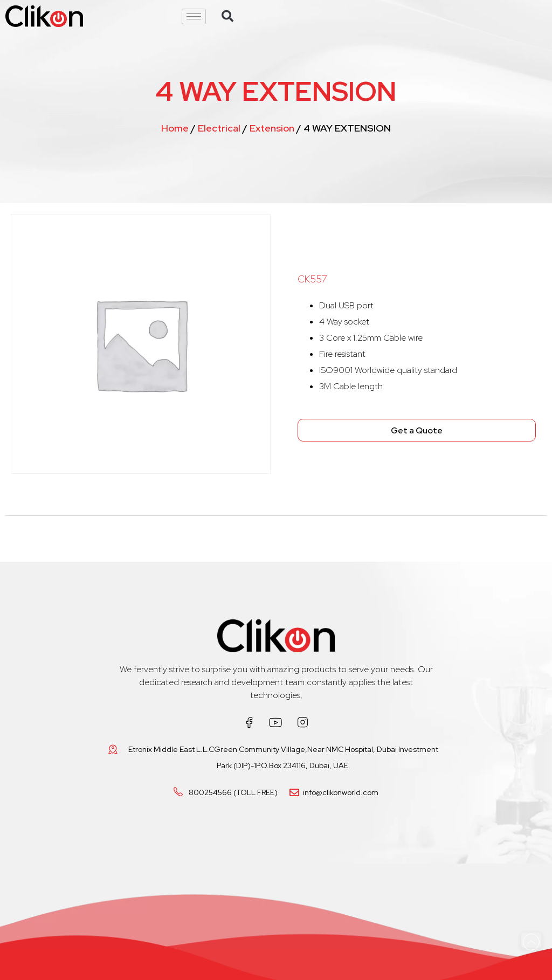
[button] (227, 16)
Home (175, 128)
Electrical (219, 128)
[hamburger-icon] (194, 16)
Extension (272, 128)
